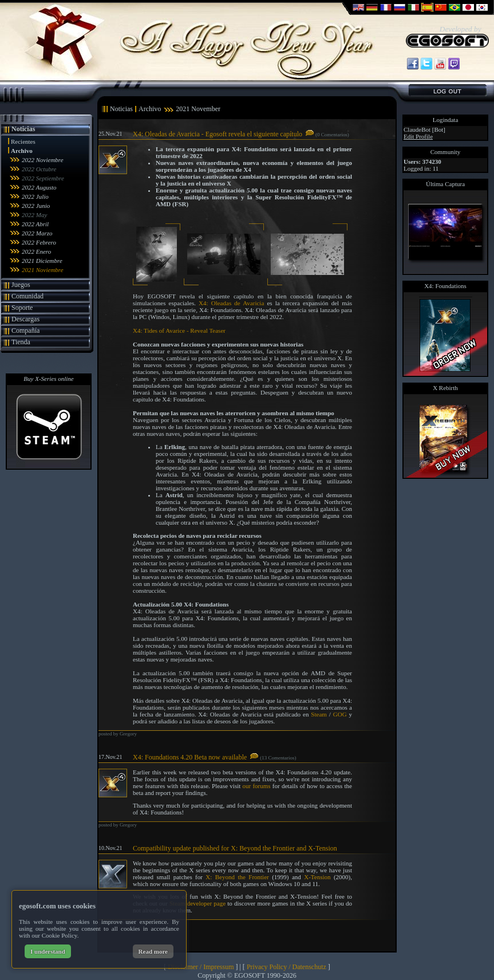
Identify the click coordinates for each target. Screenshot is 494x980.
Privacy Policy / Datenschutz (286, 967)
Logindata (446, 120)
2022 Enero (36, 251)
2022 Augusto (39, 187)
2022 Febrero (39, 242)
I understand (48, 951)
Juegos (21, 285)
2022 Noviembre (43, 160)
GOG (340, 714)
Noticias (23, 129)
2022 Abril (35, 224)
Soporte (22, 308)
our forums (257, 786)
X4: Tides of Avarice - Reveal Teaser (179, 330)
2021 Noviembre (43, 270)
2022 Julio (35, 196)
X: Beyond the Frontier (237, 877)
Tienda (21, 342)
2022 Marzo (37, 233)
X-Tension (317, 877)
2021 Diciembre (42, 261)
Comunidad (27, 296)
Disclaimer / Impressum (201, 967)
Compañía (25, 330)
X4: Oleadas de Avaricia (231, 303)
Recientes (23, 141)
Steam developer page (197, 903)
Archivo (22, 151)
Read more (153, 951)
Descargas (25, 319)
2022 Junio (36, 206)
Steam (319, 714)
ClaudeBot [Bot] (424, 129)
